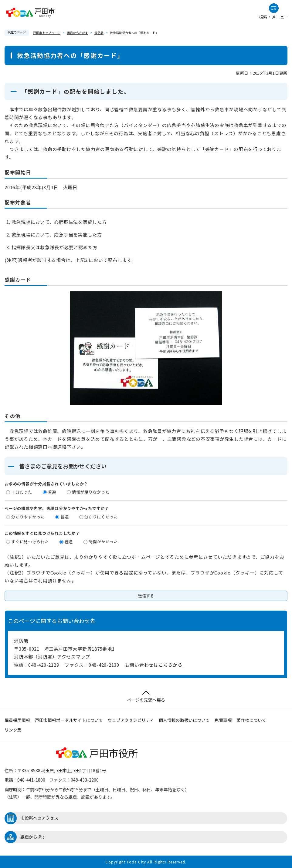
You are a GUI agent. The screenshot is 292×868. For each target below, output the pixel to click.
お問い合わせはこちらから (154, 665)
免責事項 (223, 720)
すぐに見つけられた (30, 542)
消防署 (99, 33)
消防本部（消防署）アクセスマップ (52, 657)
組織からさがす (77, 33)
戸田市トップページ (47, 33)
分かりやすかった (28, 517)
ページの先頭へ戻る (146, 697)
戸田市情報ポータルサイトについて (69, 720)
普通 (52, 492)
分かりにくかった (101, 517)
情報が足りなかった (91, 492)
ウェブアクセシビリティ (131, 720)
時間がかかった (103, 542)
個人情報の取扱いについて (184, 720)
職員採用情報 (17, 720)
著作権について (251, 720)
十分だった (22, 492)
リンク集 (13, 730)
